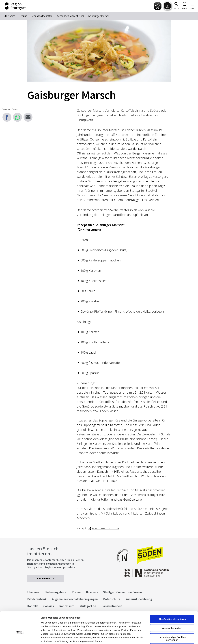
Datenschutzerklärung (69, 625)
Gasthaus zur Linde (106, 528)
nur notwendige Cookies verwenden (172, 619)
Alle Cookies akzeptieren (172, 599)
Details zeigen (165, 638)
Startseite (9, 16)
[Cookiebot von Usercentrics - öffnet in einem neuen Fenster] (20, 638)
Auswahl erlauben (172, 609)
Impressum (47, 625)
